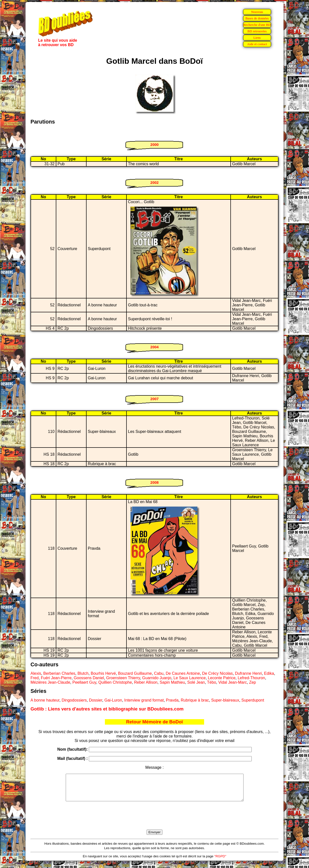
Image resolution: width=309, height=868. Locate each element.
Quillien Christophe (115, 682)
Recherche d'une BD (257, 25)
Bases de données (257, 18)
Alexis (36, 673)
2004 (154, 347)
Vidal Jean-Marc (232, 682)
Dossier (96, 700)
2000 (154, 145)
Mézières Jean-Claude (50, 682)
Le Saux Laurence (190, 678)
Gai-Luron (113, 700)
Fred (35, 678)
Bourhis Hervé (103, 673)
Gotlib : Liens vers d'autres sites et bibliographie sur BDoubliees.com (107, 709)
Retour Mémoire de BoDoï (154, 722)
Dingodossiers (74, 700)
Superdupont (253, 700)
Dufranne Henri (248, 673)
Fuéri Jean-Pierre (56, 678)
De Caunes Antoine (183, 673)
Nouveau (257, 12)
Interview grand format (144, 700)
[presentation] (154, 821)
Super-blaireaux (225, 700)
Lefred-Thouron (251, 678)
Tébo (212, 682)
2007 (154, 399)
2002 (154, 182)
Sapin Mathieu (172, 682)
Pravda (172, 700)
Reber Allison (146, 682)
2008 (154, 482)
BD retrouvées (257, 31)
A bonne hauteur (45, 700)
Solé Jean (196, 682)
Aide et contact (257, 44)
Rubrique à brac (195, 700)
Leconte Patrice (222, 678)
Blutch (83, 673)
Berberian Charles (59, 673)
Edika (269, 673)
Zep (252, 682)
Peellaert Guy (84, 682)
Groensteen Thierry (123, 678)
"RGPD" (220, 861)
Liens (257, 38)
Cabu (159, 673)
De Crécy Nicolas (217, 673)
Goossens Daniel (89, 678)
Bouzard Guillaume (135, 673)
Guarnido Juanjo (157, 678)
